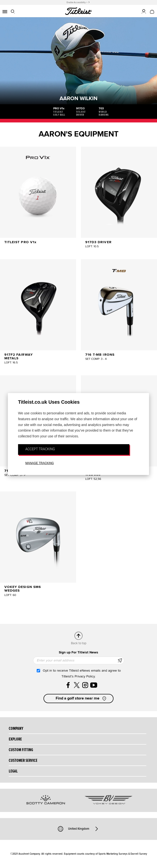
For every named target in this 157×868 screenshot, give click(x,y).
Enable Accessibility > (77, 2)
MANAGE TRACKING (39, 463)
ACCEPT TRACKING (40, 449)
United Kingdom (79, 829)
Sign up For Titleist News (78, 652)
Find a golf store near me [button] (81, 699)
